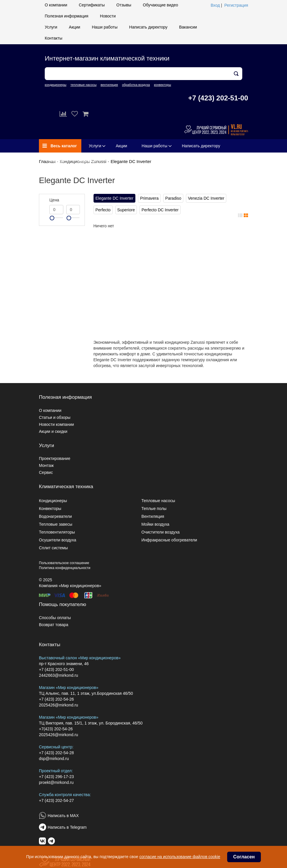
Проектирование (55, 458)
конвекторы (163, 85)
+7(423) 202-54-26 (56, 729)
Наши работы (105, 27)
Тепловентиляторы (57, 532)
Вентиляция (153, 516)
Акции (75, 27)
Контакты (53, 38)
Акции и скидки (53, 431)
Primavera (149, 198)
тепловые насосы (83, 85)
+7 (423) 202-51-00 (218, 98)
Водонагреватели (55, 516)
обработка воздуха (136, 85)
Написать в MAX (63, 816)
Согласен (244, 857)
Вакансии (188, 27)
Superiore (126, 210)
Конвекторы (50, 509)
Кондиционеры (53, 501)
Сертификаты (92, 5)
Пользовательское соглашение (64, 563)
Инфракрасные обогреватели (169, 540)
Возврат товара (54, 625)
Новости (108, 16)
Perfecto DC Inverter (160, 210)
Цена (54, 200)
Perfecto (103, 210)
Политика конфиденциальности (65, 568)
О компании (56, 5)
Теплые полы (154, 509)
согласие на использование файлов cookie (180, 857)
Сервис (46, 472)
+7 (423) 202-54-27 (56, 800)
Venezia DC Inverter (206, 198)
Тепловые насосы (158, 501)
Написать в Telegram (67, 827)
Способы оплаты (55, 618)
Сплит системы (53, 548)
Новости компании (56, 424)
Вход (215, 5)
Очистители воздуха (161, 532)
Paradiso (173, 198)
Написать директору (148, 27)
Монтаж (46, 465)
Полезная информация (67, 16)
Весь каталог (60, 146)
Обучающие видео (160, 5)
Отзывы (124, 5)
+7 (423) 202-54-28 (56, 753)
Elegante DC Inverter (131, 161)
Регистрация (236, 5)
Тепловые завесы (56, 524)
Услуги (51, 27)
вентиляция (109, 85)
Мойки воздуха (155, 524)
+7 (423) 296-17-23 (56, 777)
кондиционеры (55, 85)
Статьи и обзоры (55, 417)
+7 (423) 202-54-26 (56, 699)
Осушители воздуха (58, 540)
